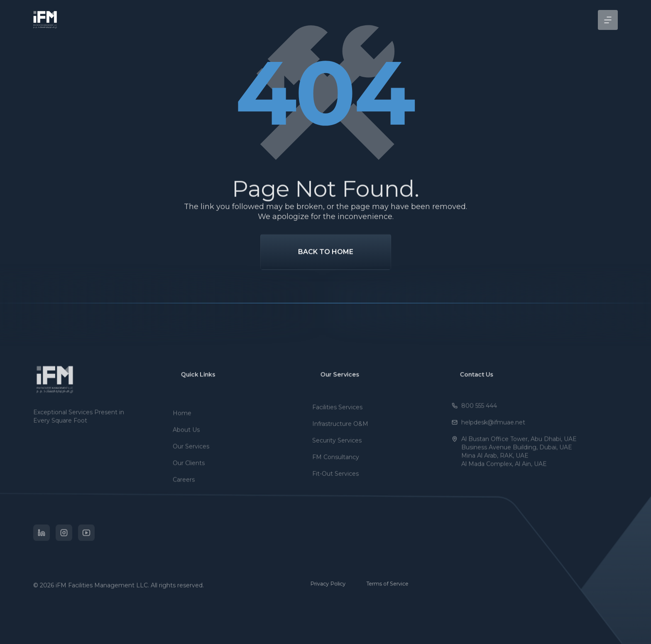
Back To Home (326, 267)
